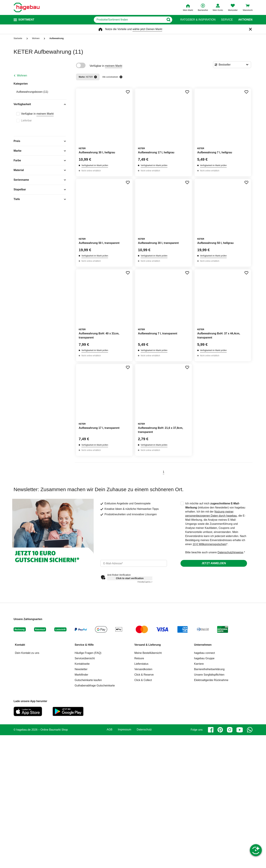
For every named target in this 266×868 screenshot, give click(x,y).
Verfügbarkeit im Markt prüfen (95, 165)
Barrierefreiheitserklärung (209, 669)
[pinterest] (220, 730)
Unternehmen (203, 645)
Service (227, 20)
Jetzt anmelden (214, 563)
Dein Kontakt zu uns (27, 653)
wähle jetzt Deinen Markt (147, 29)
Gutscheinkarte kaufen (88, 680)
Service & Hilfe (84, 645)
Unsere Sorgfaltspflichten (209, 675)
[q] (129, 20)
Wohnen (22, 75)
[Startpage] (27, 7)
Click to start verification (130, 578)
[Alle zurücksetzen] (121, 77)
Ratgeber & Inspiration (198, 20)
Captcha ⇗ (145, 582)
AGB (110, 730)
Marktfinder (81, 675)
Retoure (139, 658)
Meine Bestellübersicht (148, 653)
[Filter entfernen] (96, 77)
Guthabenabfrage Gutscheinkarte (95, 686)
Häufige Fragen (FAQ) (88, 653)
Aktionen (245, 20)
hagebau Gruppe (204, 658)
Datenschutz (144, 730)
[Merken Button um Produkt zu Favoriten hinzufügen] (128, 92)
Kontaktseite (82, 664)
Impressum (125, 730)
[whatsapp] (250, 730)
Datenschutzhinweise (230, 552)
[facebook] (211, 730)
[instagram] (230, 730)
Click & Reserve (144, 675)
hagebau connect (205, 653)
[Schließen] (250, 29)
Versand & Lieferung (148, 645)
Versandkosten (143, 669)
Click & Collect (143, 680)
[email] (134, 563)
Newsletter (81, 669)
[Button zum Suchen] (168, 20)
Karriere (199, 664)
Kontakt (20, 645)
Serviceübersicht (85, 658)
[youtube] (240, 730)
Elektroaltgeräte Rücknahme (211, 680)
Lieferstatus (141, 664)
